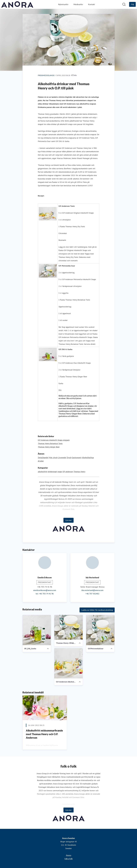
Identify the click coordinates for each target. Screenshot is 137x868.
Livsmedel (62, 458)
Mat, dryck (53, 458)
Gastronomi (76, 458)
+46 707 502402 (92, 594)
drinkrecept (52, 472)
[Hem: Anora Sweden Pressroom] (17, 4)
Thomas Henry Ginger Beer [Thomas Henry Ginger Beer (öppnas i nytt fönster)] (49, 447)
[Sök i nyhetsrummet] (124, 4)
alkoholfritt (43, 472)
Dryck (69, 458)
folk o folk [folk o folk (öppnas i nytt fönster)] (69, 859)
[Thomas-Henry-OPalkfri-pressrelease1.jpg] (68, 627)
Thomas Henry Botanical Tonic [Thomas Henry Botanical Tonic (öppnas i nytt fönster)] (50, 443)
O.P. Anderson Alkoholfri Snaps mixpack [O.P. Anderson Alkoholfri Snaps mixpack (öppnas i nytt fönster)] (54, 440)
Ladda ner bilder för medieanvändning (97, 610)
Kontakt (91, 4)
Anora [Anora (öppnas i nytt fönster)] (69, 855)
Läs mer (68, 520)
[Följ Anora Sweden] (132, 4)
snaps (60, 472)
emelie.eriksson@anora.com (45, 590)
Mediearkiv (78, 4)
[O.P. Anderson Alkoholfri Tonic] (68, 663)
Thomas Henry (79, 472)
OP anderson (68, 472)
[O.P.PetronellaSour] (100, 630)
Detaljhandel (43, 458)
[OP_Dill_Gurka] (37, 630)
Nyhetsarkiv (63, 4)
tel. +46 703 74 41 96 (45, 594)
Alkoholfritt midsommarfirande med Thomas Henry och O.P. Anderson (44, 734)
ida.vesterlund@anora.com (92, 590)
